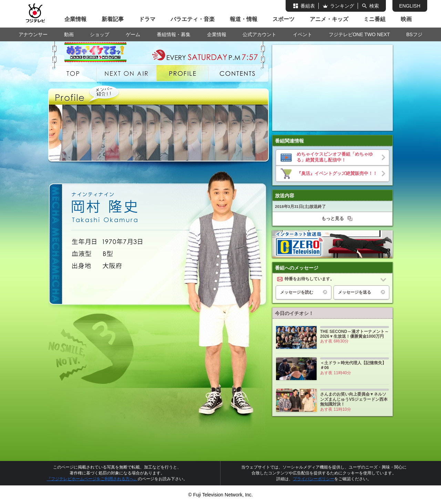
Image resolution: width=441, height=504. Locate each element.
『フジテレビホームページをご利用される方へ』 (92, 479)
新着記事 (113, 19)
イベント (302, 34)
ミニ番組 (375, 19)
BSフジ (414, 34)
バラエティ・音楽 (193, 19)
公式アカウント (259, 34)
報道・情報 (244, 19)
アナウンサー (33, 34)
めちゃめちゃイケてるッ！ (101, 51)
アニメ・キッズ (329, 19)
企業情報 (75, 19)
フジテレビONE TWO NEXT (359, 34)
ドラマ (147, 19)
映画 (406, 19)
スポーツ (284, 19)
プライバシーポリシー (314, 479)
